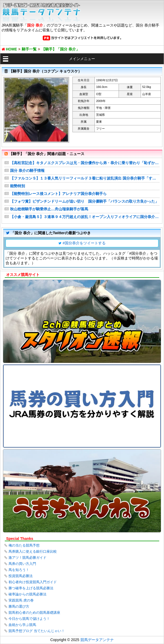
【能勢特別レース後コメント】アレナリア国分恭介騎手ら (58, 194)
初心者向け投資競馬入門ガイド (33, 582)
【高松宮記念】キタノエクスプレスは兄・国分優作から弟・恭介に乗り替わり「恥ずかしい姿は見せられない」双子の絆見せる (85, 163)
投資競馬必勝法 (21, 576)
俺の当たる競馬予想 (24, 545)
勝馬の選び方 (19, 606)
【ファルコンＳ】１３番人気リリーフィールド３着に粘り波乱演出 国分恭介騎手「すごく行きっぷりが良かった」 (85, 178)
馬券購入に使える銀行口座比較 (33, 551)
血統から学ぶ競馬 (22, 625)
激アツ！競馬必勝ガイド (27, 558)
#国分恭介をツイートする (84, 243)
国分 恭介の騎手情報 (27, 170)
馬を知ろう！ (19, 570)
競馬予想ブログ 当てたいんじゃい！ (37, 631)
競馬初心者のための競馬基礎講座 (34, 613)
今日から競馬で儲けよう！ (29, 619)
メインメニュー (82, 59)
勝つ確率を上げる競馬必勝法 (31, 588)
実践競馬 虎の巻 (21, 600)
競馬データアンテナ (97, 640)
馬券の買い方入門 (22, 564)
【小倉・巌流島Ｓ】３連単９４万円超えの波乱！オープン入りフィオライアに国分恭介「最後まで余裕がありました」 (85, 217)
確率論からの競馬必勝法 (27, 594)
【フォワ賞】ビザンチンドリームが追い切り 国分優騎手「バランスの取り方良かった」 (84, 201)
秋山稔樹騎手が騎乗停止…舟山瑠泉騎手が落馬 (49, 209)
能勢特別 (18, 186)
